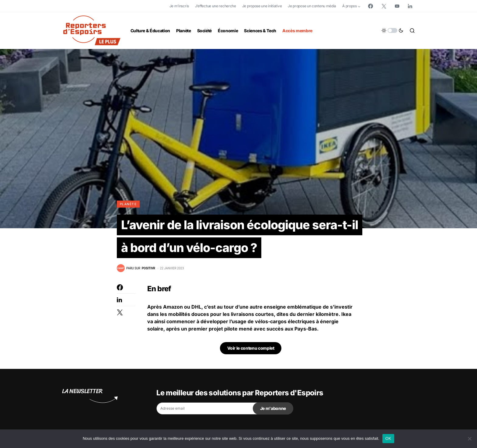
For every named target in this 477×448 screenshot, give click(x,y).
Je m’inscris (179, 6)
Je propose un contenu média (312, 6)
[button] (392, 30)
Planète (128, 204)
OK (388, 438)
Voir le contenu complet (251, 349)
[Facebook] (371, 6)
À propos (350, 6)
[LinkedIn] (410, 6)
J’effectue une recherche (216, 6)
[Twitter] (384, 6)
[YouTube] (397, 6)
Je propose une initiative (262, 6)
